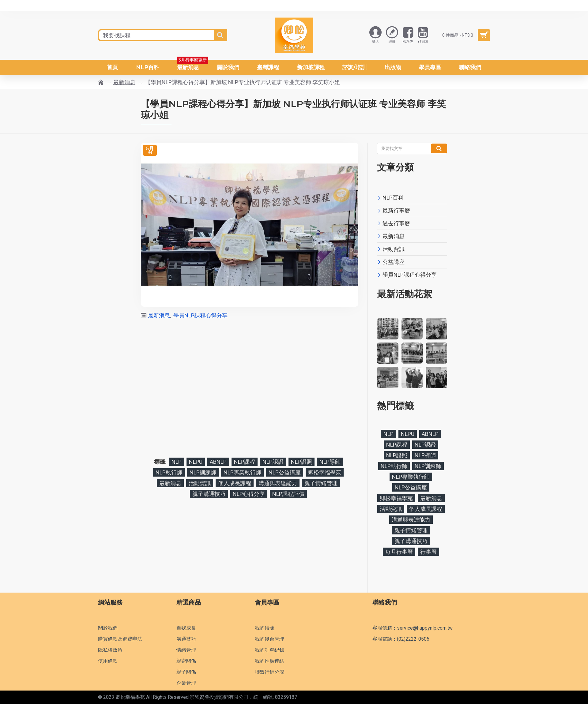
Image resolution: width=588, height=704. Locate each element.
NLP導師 (330, 462)
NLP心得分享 (249, 494)
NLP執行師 (169, 472)
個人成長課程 (235, 483)
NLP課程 (245, 462)
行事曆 (428, 552)
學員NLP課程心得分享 (200, 315)
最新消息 (124, 82)
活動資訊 (200, 483)
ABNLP (218, 462)
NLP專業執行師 (242, 472)
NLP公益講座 (285, 472)
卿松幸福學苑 (325, 472)
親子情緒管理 (321, 483)
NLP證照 (302, 462)
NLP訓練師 (203, 472)
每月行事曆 (399, 552)
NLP (177, 462)
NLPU (196, 462)
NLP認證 (273, 462)
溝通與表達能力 (278, 483)
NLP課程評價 (288, 494)
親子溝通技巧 (209, 494)
